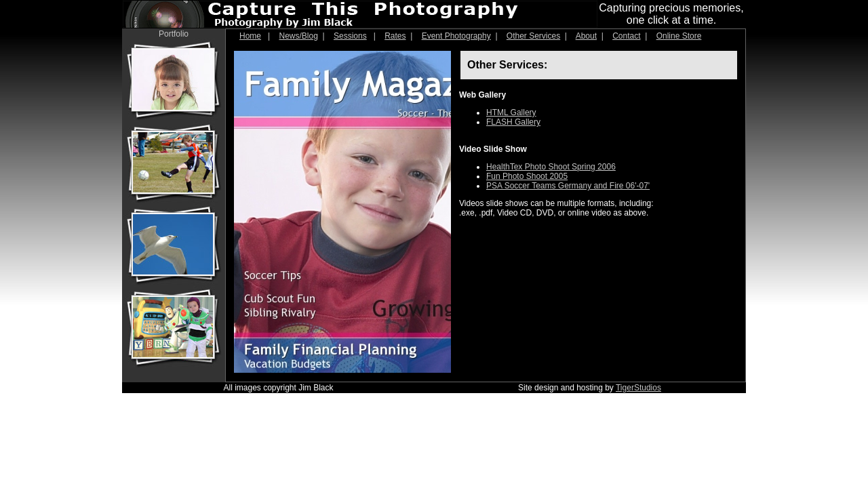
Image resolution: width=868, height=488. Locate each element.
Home (250, 36)
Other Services (533, 36)
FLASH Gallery (513, 122)
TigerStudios (638, 388)
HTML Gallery (511, 113)
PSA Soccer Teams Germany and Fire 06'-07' (568, 186)
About (586, 36)
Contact (626, 36)
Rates (395, 36)
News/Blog (299, 36)
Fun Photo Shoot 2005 (527, 176)
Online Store (679, 36)
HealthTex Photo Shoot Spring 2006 (551, 167)
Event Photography (456, 36)
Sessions (350, 36)
